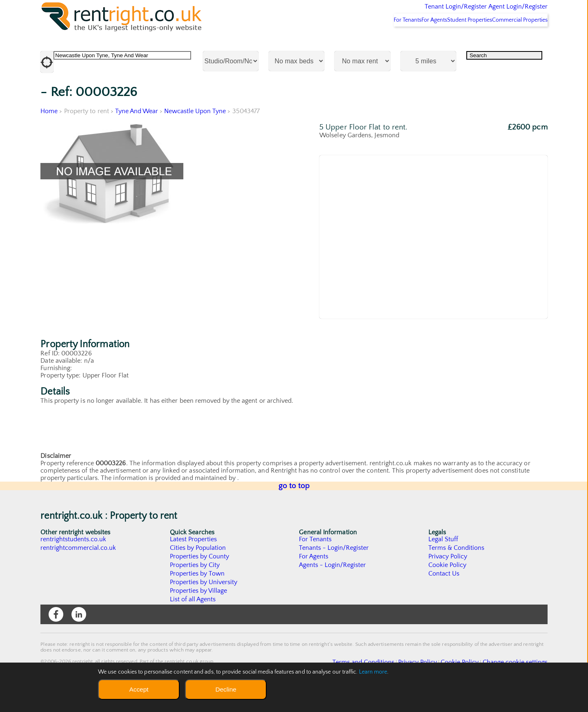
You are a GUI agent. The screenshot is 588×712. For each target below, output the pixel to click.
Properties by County (200, 578)
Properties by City (195, 587)
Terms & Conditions (457, 569)
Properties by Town (197, 595)
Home (49, 133)
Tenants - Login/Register (334, 569)
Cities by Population (198, 569)
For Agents (408, 41)
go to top (294, 508)
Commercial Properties (515, 41)
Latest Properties (194, 561)
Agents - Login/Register (333, 587)
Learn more (373, 672)
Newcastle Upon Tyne (196, 133)
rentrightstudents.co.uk (74, 561)
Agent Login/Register (506, 12)
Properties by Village (199, 612)
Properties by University (204, 604)
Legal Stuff (443, 561)
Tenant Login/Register (418, 12)
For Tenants (371, 41)
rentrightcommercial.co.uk (79, 569)
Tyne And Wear (137, 133)
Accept (139, 689)
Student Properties (454, 41)
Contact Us (444, 595)
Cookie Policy (448, 587)
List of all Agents (193, 621)
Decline (226, 689)
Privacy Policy (448, 578)
